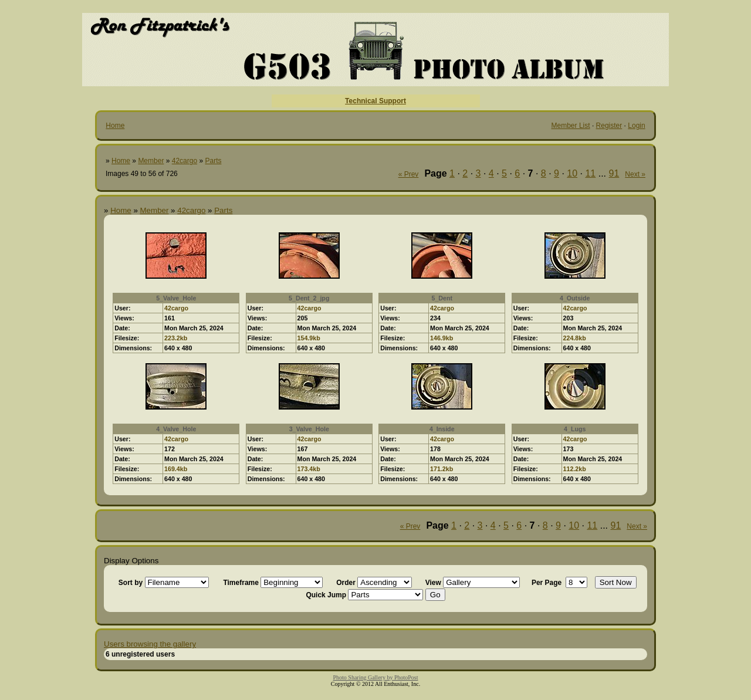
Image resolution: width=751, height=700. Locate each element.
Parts (213, 161)
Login (636, 126)
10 (572, 173)
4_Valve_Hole (176, 429)
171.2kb (442, 469)
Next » (635, 174)
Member (151, 161)
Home (115, 126)
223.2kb (176, 338)
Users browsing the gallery (150, 644)
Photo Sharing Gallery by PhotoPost (375, 677)
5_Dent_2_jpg (309, 298)
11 (590, 173)
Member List (571, 126)
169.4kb (176, 469)
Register (609, 126)
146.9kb (442, 338)
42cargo (185, 161)
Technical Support (375, 101)
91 (614, 173)
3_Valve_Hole (309, 429)
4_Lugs (575, 429)
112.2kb (575, 469)
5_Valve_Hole (176, 298)
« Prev (409, 174)
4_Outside (575, 298)
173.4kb (309, 469)
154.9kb (309, 338)
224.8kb (575, 338)
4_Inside (442, 429)
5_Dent (442, 298)
